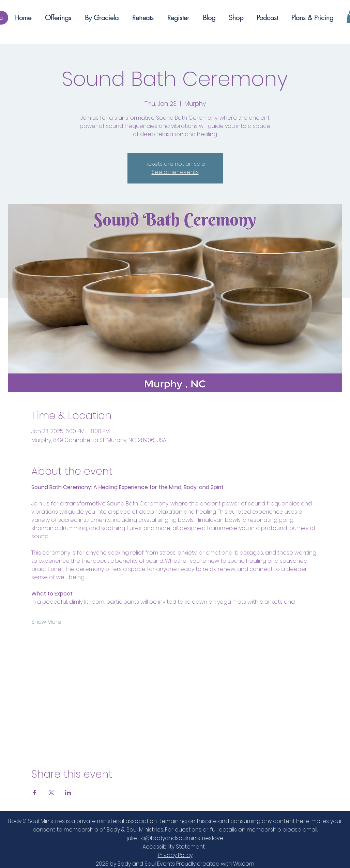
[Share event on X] (51, 793)
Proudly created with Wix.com (215, 864)
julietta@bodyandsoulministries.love (175, 838)
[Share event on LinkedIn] (68, 793)
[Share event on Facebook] (35, 793)
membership (81, 830)
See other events (175, 172)
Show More (46, 622)
